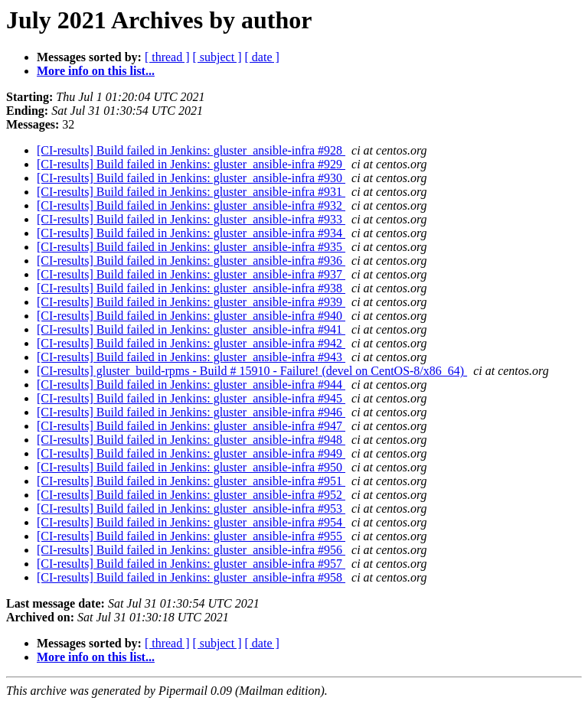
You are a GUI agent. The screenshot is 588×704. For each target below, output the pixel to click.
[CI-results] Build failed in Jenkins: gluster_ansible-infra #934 (191, 233)
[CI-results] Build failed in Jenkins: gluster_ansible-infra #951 (191, 481)
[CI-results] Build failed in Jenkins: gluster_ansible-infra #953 (191, 508)
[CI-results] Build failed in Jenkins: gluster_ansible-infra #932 (191, 205)
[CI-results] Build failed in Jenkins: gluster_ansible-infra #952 (191, 495)
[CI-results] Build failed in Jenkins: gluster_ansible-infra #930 (191, 178)
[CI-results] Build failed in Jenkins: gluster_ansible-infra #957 (191, 564)
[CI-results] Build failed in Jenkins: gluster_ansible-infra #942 (191, 343)
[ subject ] (217, 57)
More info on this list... (96, 71)
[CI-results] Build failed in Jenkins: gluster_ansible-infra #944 (191, 385)
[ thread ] (167, 57)
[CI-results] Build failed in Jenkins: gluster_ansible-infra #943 (191, 357)
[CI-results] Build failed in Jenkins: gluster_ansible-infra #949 (191, 453)
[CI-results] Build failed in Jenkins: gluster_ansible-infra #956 (191, 550)
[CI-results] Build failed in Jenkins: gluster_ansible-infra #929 (191, 164)
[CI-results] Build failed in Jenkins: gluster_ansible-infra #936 (191, 261)
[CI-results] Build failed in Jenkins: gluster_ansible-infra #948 (191, 440)
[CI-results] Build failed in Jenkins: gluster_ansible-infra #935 (191, 247)
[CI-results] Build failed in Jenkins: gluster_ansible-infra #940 (191, 316)
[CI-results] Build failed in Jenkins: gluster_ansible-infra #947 (191, 426)
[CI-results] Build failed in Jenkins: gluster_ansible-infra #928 (191, 150)
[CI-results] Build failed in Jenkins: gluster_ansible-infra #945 (191, 398)
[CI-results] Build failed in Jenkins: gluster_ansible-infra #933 (191, 219)
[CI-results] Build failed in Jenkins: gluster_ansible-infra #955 (191, 536)
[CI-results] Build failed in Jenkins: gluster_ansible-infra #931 (191, 192)
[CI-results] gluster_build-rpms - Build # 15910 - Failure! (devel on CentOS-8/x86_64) (252, 371)
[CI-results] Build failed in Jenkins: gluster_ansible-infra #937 (191, 274)
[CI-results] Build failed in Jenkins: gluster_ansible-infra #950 (191, 467)
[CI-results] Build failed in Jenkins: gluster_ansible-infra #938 (191, 288)
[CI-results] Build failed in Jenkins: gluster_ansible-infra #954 (191, 522)
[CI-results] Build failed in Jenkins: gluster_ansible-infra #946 (191, 412)
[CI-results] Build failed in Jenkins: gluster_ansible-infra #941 (191, 329)
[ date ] (262, 57)
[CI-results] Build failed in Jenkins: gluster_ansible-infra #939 (191, 302)
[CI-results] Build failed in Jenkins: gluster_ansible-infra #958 (191, 577)
